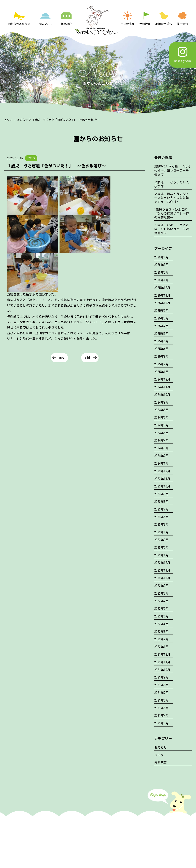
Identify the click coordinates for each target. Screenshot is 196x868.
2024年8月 (161, 410)
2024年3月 (161, 448)
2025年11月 (162, 295)
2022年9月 (161, 586)
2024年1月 (161, 463)
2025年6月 (161, 334)
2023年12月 (162, 471)
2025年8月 (161, 318)
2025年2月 (161, 364)
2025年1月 (161, 372)
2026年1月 (161, 280)
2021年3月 (161, 723)
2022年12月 (162, 563)
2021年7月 (161, 693)
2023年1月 (161, 555)
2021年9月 (161, 677)
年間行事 (145, 24)
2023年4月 (161, 532)
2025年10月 (162, 303)
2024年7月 (161, 418)
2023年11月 (162, 479)
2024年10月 (162, 395)
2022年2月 (161, 639)
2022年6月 (161, 609)
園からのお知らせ (19, 24)
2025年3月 (161, 357)
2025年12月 (162, 288)
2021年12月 (162, 655)
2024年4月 (161, 441)
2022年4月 (161, 624)
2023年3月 (161, 540)
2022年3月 (161, 632)
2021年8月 (161, 685)
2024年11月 (162, 387)
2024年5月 (161, 433)
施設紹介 (66, 24)
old (87, 358)
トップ (8, 120)
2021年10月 (162, 670)
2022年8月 (161, 593)
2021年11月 (162, 662)
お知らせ (22, 120)
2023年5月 (161, 525)
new (62, 358)
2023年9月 (161, 494)
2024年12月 (162, 379)
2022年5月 (161, 616)
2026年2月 (161, 272)
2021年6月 (161, 700)
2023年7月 (161, 509)
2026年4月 (161, 257)
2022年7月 (161, 601)
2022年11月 (162, 570)
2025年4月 (161, 349)
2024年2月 (161, 456)
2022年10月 (162, 578)
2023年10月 (162, 486)
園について (45, 24)
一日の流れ (127, 24)
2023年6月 (161, 517)
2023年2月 (161, 548)
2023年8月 (161, 502)
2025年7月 (161, 326)
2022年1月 (161, 647)
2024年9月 (161, 402)
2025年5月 (161, 341)
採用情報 (182, 24)
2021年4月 (161, 716)
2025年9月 (161, 311)
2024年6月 (161, 425)
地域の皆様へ (164, 24)
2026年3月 (161, 265)
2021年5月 (161, 708)
